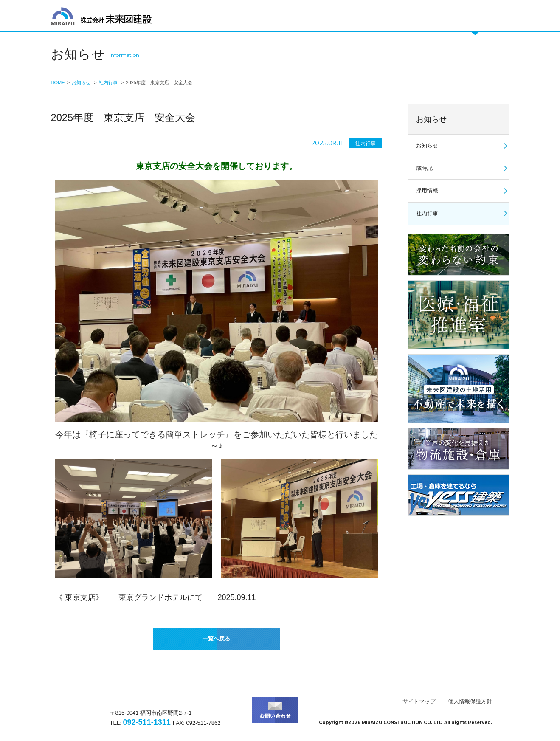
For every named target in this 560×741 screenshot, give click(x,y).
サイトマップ (419, 701)
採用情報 (427, 190)
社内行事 (108, 82)
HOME (58, 82)
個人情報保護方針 (470, 701)
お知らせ (81, 82)
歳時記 (424, 168)
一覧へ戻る (216, 638)
